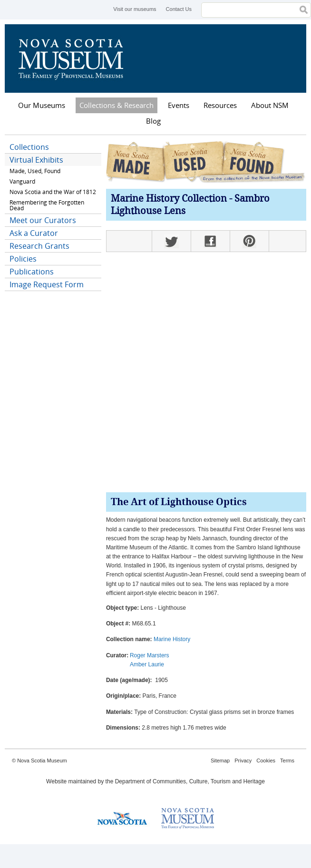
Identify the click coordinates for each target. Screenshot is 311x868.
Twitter (171, 241)
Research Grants (39, 246)
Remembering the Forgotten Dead (47, 205)
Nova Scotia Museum (76, 59)
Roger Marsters (150, 655)
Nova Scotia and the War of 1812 (53, 192)
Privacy (243, 761)
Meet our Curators (43, 220)
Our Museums (42, 105)
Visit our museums (135, 9)
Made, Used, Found (35, 171)
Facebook (210, 241)
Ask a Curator (34, 233)
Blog (153, 121)
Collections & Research (117, 105)
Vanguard (22, 181)
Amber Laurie (147, 664)
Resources (220, 105)
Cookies (266, 761)
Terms (287, 761)
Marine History (172, 639)
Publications (32, 272)
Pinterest (249, 241)
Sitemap (220, 761)
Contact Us (179, 9)
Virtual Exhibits (36, 160)
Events (179, 105)
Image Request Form (47, 284)
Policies (23, 259)
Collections (29, 147)
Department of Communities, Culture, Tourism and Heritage (190, 781)
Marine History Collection (169, 199)
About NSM (270, 105)
